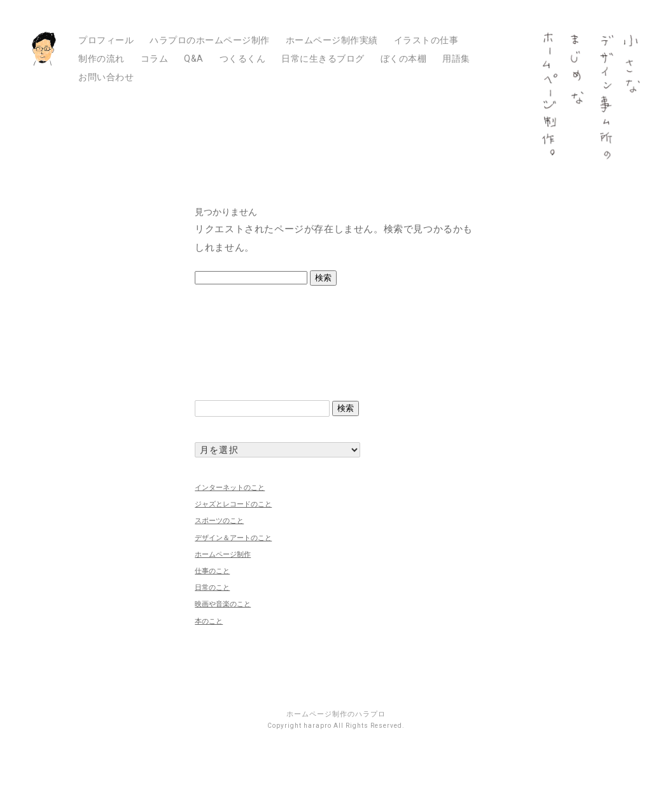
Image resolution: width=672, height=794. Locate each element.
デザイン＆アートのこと (233, 538)
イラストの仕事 (426, 40)
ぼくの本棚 (404, 59)
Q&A (194, 59)
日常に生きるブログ (323, 59)
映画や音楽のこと (223, 604)
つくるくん (243, 59)
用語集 (456, 59)
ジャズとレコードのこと (233, 504)
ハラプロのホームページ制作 (210, 40)
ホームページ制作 (223, 554)
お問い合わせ (106, 77)
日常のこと (212, 587)
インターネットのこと (230, 487)
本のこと (209, 621)
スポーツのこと (219, 520)
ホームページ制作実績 (332, 40)
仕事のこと (212, 571)
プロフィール (106, 40)
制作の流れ (101, 59)
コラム (155, 59)
